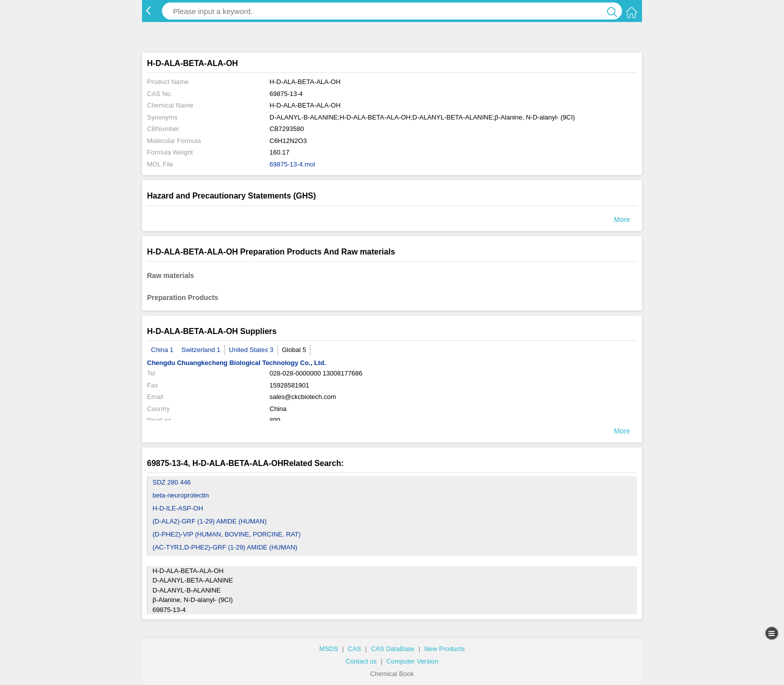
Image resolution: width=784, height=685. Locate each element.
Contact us (361, 661)
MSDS (329, 649)
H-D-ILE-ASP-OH (178, 508)
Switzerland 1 (201, 350)
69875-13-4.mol (292, 164)
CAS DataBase (393, 649)
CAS (355, 649)
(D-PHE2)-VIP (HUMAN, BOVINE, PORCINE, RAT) (226, 534)
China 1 (162, 350)
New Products (444, 649)
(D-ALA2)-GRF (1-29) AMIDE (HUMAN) (209, 521)
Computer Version (412, 661)
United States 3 (251, 350)
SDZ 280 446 (172, 482)
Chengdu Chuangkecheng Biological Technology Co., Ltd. (236, 363)
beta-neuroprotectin (181, 495)
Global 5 (294, 350)
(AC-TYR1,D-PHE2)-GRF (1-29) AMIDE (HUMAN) (225, 547)
